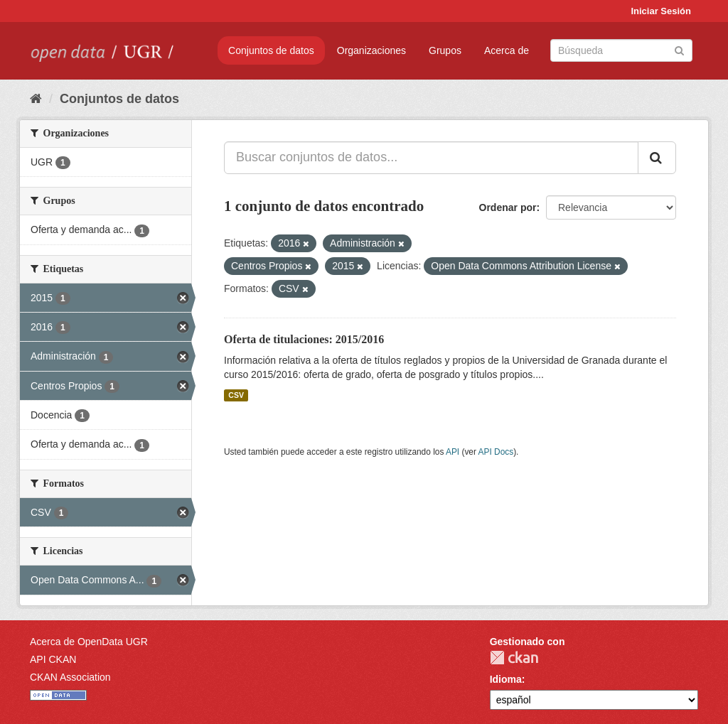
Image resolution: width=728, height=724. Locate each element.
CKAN (514, 658)
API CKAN (53, 659)
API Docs (496, 452)
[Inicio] (36, 99)
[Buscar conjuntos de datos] (621, 50)
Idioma (506, 679)
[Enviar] (679, 49)
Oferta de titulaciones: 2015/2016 (304, 339)
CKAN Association (70, 677)
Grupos (445, 50)
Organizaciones (371, 50)
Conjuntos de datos (271, 50)
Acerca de (507, 50)
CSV (236, 395)
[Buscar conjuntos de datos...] (431, 158)
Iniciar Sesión (661, 11)
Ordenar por (508, 207)
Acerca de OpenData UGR (89, 642)
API (453, 452)
